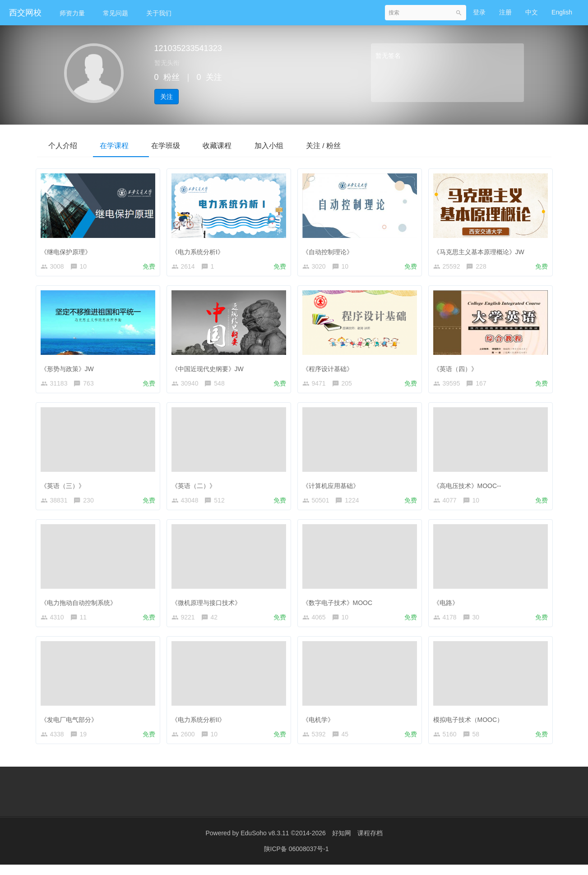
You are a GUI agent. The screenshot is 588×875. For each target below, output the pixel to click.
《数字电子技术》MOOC (340, 607)
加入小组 (289, 145)
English (562, 12)
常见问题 (116, 13)
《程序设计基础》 (330, 369)
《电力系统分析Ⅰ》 (200, 250)
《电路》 (448, 607)
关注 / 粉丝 (348, 145)
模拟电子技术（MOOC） (471, 726)
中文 (532, 12)
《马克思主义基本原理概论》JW (481, 250)
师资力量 (72, 13)
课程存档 (370, 843)
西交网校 (25, 13)
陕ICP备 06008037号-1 (296, 859)
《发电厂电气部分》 (71, 726)
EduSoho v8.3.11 (265, 843)
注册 (505, 12)
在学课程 (121, 145)
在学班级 (177, 145)
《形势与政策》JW (69, 369)
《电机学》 (320, 726)
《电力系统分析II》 (201, 726)
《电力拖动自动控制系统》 (81, 607)
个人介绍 (65, 145)
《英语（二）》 (196, 488)
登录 (479, 12)
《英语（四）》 (458, 369)
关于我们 (159, 13)
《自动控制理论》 (330, 250)
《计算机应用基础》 (333, 488)
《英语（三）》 (65, 488)
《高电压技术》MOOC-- (470, 488)
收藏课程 (233, 145)
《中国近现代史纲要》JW (210, 369)
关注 (167, 97)
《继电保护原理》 (68, 250)
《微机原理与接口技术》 (208, 607)
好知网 (342, 843)
